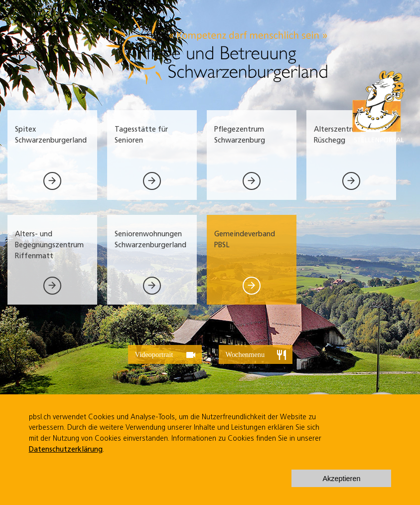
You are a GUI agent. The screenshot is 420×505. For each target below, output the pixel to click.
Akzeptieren (341, 479)
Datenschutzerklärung (66, 450)
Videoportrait (166, 355)
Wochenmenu (257, 355)
